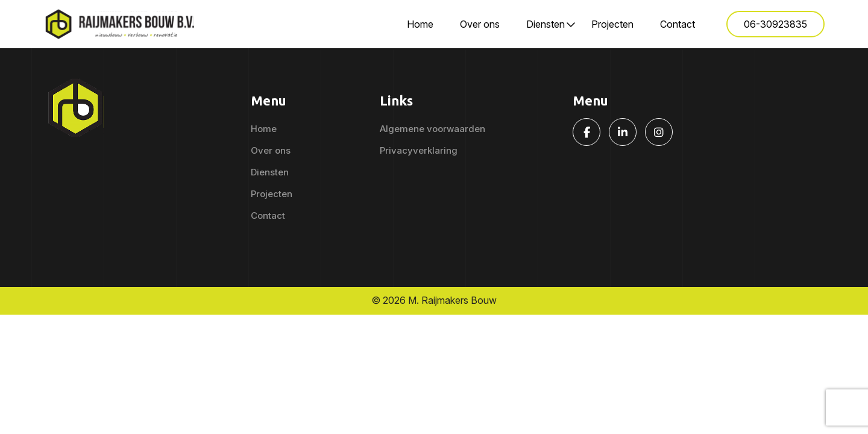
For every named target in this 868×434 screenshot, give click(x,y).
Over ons (480, 24)
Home (420, 24)
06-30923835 (775, 24)
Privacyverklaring (419, 150)
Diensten (546, 24)
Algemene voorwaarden (432, 129)
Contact (678, 24)
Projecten (612, 24)
